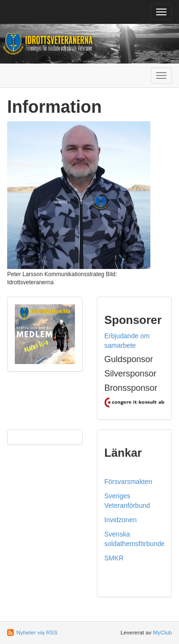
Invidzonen (121, 520)
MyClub (162, 632)
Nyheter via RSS (37, 632)
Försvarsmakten (128, 482)
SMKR (114, 558)
